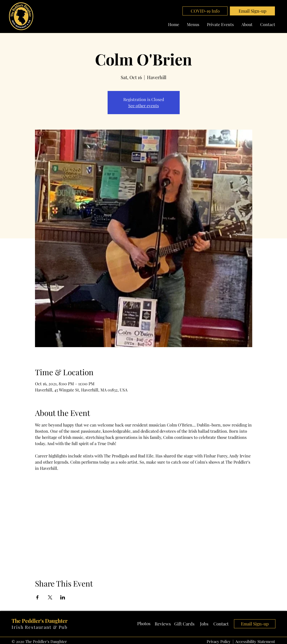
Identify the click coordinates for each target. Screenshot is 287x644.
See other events (143, 106)
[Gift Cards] (184, 624)
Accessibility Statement (255, 641)
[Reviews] (163, 624)
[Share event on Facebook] (37, 597)
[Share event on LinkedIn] (63, 597)
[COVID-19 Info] (205, 11)
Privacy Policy (219, 641)
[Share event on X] (50, 597)
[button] (252, 11)
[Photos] (144, 624)
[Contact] (221, 624)
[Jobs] (204, 624)
